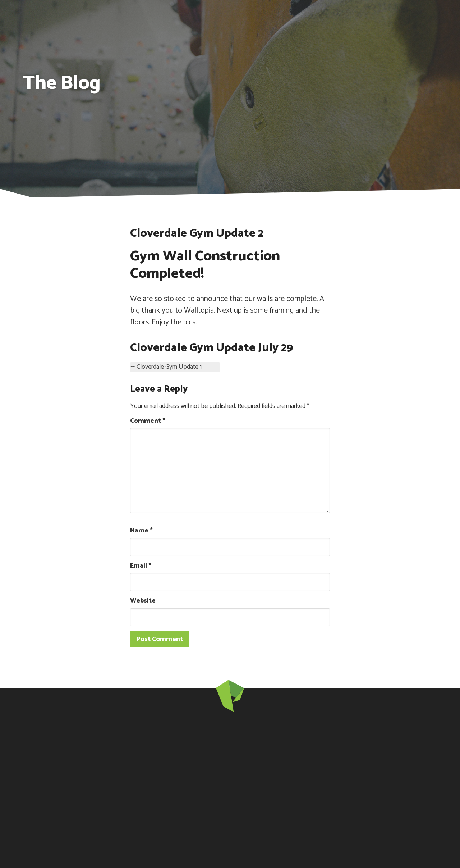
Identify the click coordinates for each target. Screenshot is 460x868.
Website (143, 601)
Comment (148, 421)
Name (141, 531)
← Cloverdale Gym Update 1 (166, 367)
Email (141, 566)
